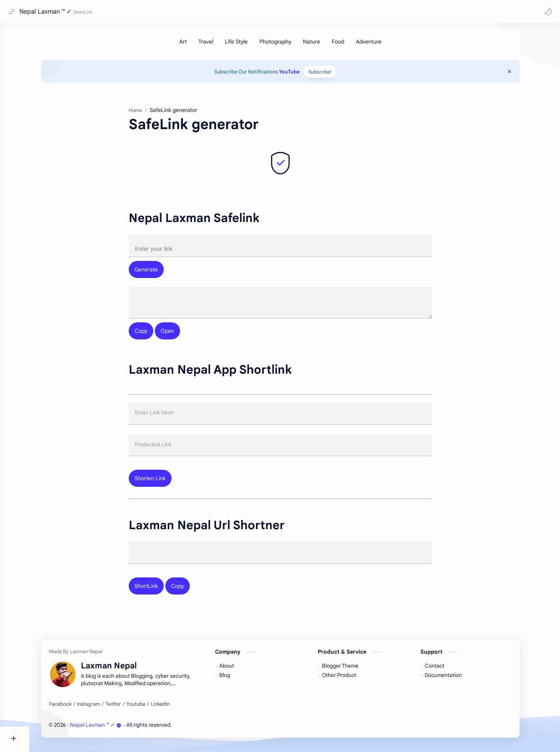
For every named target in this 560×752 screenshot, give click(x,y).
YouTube (304, 76)
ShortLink (161, 592)
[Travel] (220, 45)
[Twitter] (128, 710)
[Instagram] (103, 710)
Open (182, 337)
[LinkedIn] (175, 710)
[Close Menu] (526, 75)
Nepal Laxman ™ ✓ (47, 12)
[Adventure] (383, 45)
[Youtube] (150, 710)
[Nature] (326, 45)
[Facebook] (75, 710)
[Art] (197, 45)
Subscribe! (334, 76)
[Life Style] (251, 45)
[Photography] (290, 45)
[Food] (352, 45)
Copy (155, 337)
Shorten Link (164, 484)
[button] (546, 12)
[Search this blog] (161, 12)
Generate (161, 274)
